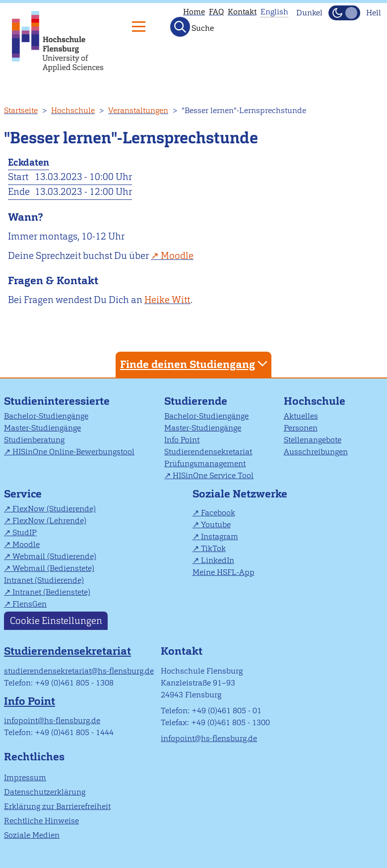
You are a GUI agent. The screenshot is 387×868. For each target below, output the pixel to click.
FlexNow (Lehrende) (49, 521)
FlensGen (30, 604)
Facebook (218, 513)
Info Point (182, 440)
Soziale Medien (32, 835)
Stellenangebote (313, 440)
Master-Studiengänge (42, 428)
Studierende (196, 401)
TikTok (213, 548)
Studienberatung (34, 440)
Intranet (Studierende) (44, 580)
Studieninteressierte (57, 401)
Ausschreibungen (316, 452)
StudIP (25, 532)
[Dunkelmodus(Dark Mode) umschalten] (344, 13)
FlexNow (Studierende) (54, 509)
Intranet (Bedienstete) (51, 592)
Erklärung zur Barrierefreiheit (57, 806)
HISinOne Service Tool (213, 475)
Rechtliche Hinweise (41, 821)
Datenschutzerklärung (45, 792)
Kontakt (242, 12)
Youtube (216, 525)
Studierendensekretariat (208, 452)
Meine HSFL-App (224, 572)
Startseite (21, 110)
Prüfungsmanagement (205, 464)
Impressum (25, 777)
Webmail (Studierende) (54, 556)
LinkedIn (218, 560)
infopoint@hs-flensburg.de (52, 720)
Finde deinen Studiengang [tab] (195, 364)
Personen (301, 428)
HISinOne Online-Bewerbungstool (73, 452)
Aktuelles (301, 416)
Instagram (220, 536)
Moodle (177, 256)
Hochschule (73, 110)
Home (194, 12)
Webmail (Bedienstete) (53, 568)
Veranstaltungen (138, 110)
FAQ (216, 12)
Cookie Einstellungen (56, 621)
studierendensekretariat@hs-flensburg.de (79, 671)
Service (23, 494)
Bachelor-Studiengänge (46, 416)
